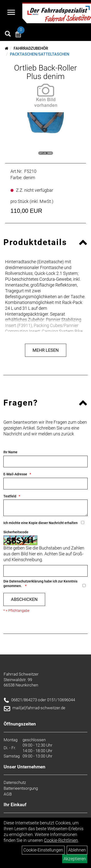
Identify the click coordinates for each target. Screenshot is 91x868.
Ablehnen (77, 850)
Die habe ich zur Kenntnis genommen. (40, 584)
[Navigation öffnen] (11, 13)
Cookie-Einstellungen (43, 850)
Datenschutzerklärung (26, 581)
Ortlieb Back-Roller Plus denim (45, 72)
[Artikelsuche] (8, 34)
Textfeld (10, 496)
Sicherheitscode (16, 532)
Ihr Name (10, 452)
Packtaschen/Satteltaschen (40, 54)
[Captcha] (45, 571)
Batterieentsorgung (21, 788)
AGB (8, 794)
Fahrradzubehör (31, 48)
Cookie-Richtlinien (61, 840)
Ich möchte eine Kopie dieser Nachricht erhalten (41, 523)
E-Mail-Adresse (15, 474)
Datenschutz (15, 782)
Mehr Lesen (46, 350)
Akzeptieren (75, 859)
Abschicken (24, 599)
